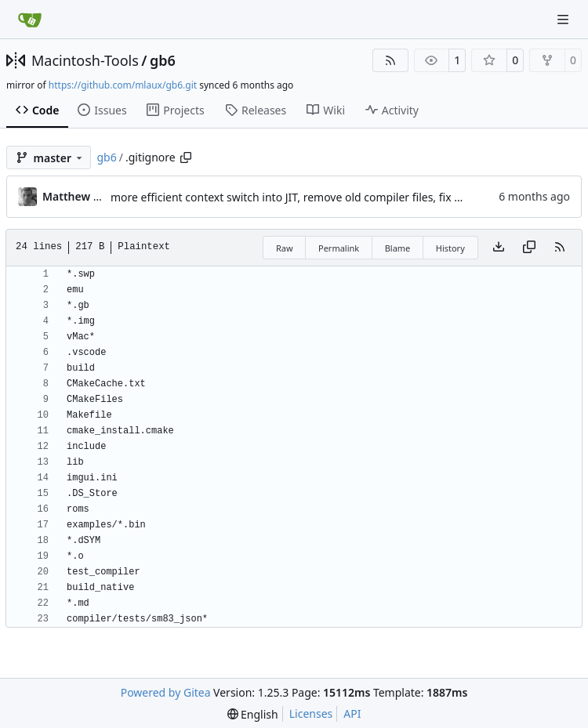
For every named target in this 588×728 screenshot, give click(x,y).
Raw (285, 248)
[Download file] (499, 248)
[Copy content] (529, 248)
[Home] (30, 20)
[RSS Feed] (390, 60)
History (450, 248)
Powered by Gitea (166, 692)
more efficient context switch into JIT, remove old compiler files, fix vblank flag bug (322, 197)
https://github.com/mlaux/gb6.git (123, 85)
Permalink (339, 248)
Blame (398, 248)
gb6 (163, 60)
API (352, 714)
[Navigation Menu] (564, 19)
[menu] (253, 714)
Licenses (311, 714)
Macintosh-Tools (85, 60)
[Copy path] (186, 158)
